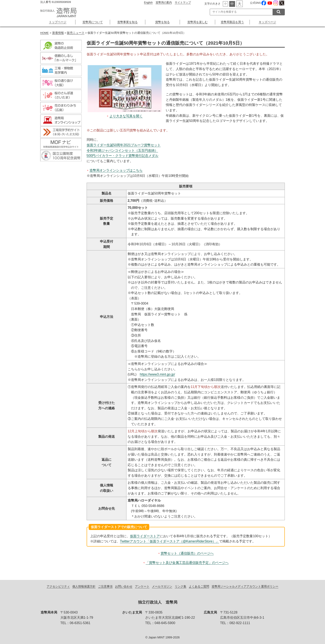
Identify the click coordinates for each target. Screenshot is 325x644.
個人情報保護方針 (84, 586)
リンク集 (181, 586)
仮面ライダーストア (145, 536)
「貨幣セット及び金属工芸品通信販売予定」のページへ (187, 563)
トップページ (58, 22)
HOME (44, 33)
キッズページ (267, 22)
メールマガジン (162, 586)
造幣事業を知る (127, 22)
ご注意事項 (105, 586)
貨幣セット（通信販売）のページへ (187, 553)
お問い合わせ (124, 586)
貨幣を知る (162, 22)
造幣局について (93, 22)
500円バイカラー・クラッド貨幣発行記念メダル (123, 156)
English (148, 2)
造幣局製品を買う (232, 22)
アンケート (142, 586)
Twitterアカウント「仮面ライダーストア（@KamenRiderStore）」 (170, 541)
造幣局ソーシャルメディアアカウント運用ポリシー (245, 586)
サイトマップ (183, 2)
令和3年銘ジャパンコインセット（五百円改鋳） (122, 150)
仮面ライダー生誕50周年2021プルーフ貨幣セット (124, 145)
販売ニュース (76, 33)
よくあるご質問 (199, 586)
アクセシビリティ (58, 586)
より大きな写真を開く (126, 116)
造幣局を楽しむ (198, 22)
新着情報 (58, 33)
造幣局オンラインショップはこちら (116, 170)
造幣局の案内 (164, 2)
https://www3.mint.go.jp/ (157, 374)
